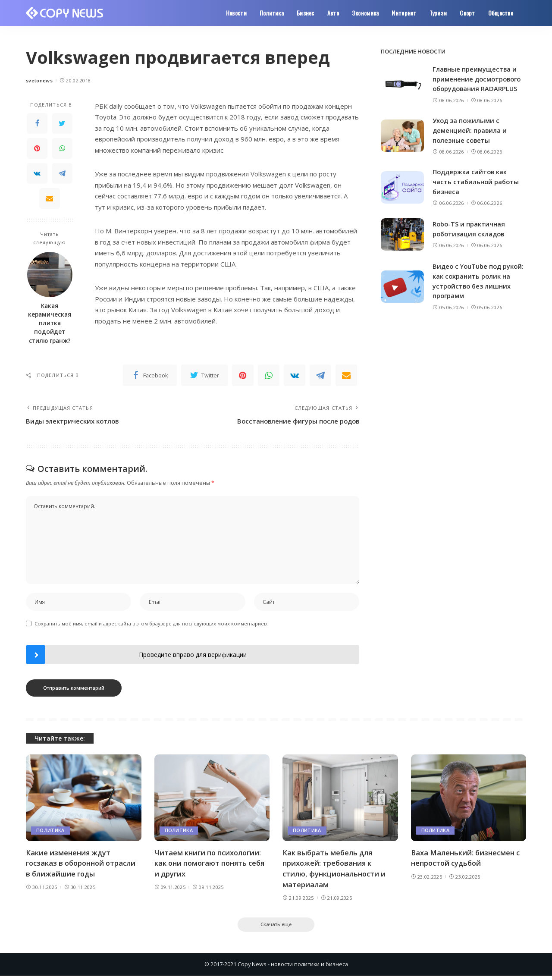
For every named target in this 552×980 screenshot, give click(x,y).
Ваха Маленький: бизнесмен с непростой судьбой (467, 861)
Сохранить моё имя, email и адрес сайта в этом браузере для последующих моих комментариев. (151, 627)
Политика (50, 834)
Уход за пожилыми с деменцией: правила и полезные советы (470, 130)
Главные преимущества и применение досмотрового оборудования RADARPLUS (478, 79)
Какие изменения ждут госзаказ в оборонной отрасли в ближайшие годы (83, 866)
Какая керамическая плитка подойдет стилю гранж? (50, 323)
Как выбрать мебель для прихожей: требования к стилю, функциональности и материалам (336, 872)
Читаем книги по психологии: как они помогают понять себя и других (211, 866)
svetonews (39, 80)
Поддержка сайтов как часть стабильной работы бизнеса (477, 181)
